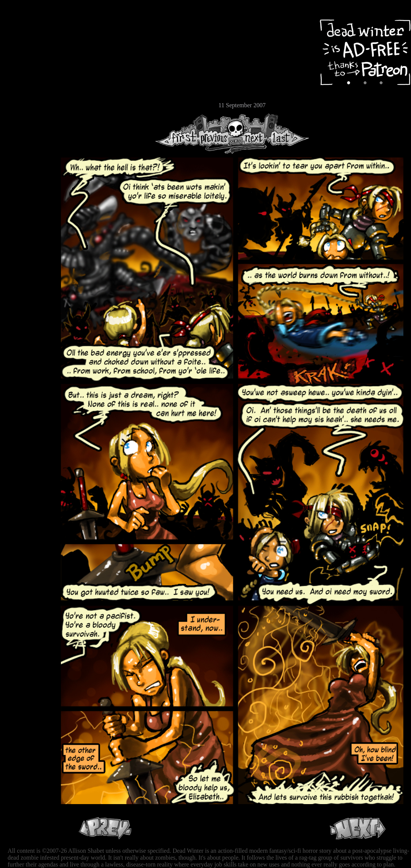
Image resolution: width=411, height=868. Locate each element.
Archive (29, 55)
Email (29, 104)
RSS (29, 118)
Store (29, 92)
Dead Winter (57, 24)
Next (252, 134)
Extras (29, 80)
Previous (217, 134)
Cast (29, 68)
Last (288, 134)
